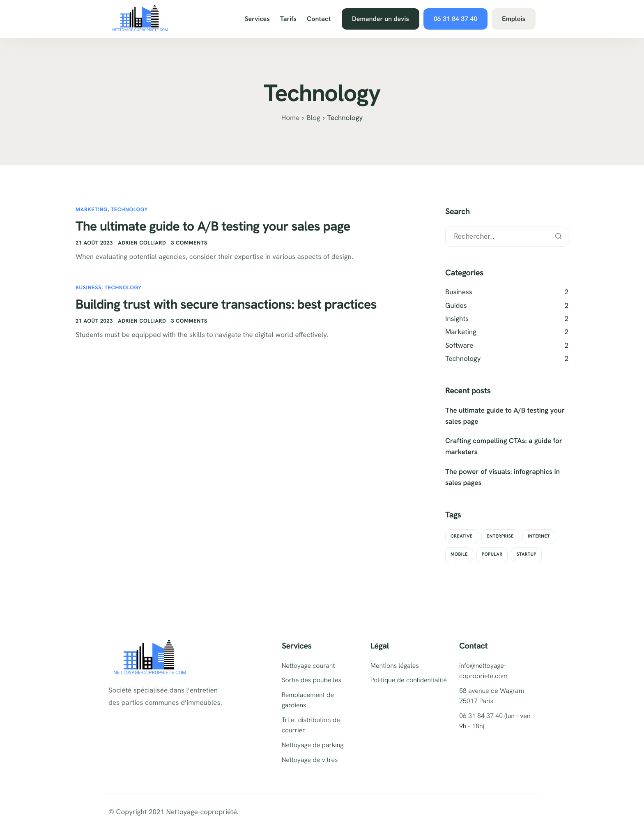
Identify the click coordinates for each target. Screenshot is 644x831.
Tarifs (288, 19)
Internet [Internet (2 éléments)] (539, 536)
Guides (456, 306)
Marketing (92, 209)
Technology (129, 209)
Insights (457, 319)
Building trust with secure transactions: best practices (226, 304)
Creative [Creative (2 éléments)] (462, 536)
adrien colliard (142, 243)
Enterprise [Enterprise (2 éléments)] (500, 536)
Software (459, 346)
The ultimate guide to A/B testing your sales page (213, 226)
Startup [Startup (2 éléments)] (526, 554)
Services (257, 19)
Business (89, 287)
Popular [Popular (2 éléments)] (492, 554)
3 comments (189, 243)
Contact (319, 19)
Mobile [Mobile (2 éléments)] (459, 554)
